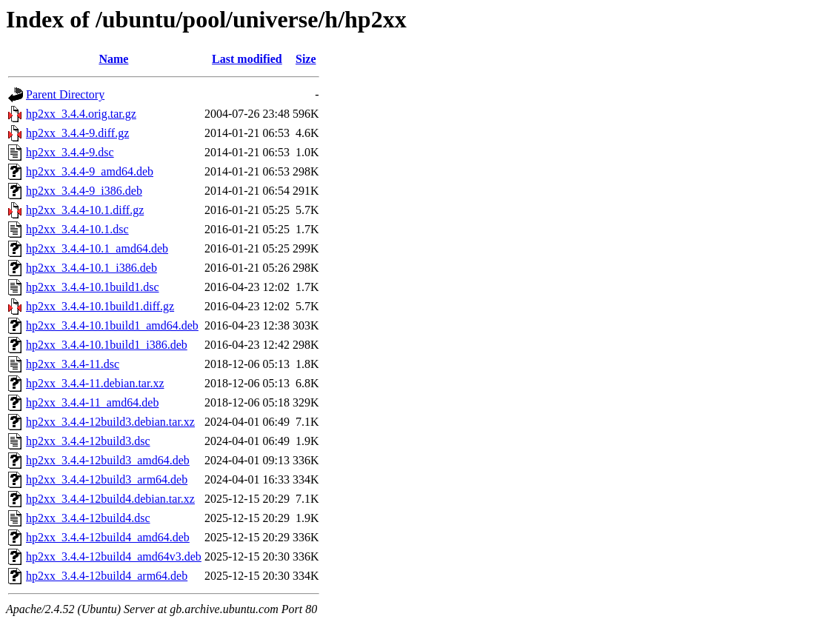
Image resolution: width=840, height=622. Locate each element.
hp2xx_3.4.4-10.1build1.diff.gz (100, 306)
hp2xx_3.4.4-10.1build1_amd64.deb (112, 325)
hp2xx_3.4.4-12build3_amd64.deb (108, 460)
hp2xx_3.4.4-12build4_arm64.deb (107, 576)
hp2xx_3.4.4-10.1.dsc (77, 229)
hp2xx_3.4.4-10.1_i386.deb (91, 268)
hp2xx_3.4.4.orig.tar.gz (81, 114)
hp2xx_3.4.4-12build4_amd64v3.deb (114, 556)
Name (113, 59)
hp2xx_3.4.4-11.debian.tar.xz (95, 383)
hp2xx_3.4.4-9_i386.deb (84, 191)
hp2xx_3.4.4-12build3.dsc (88, 441)
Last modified (247, 59)
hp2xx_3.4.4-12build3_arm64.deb (107, 479)
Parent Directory (65, 94)
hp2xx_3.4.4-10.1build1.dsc (93, 287)
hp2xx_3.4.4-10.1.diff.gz (85, 210)
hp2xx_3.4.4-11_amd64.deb (92, 402)
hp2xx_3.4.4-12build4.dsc (88, 518)
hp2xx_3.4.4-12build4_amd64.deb (108, 537)
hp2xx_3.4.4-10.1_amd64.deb (97, 248)
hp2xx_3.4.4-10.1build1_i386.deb (107, 345)
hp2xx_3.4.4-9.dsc (70, 152)
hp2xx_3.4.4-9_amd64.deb (90, 171)
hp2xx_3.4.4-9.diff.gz (77, 133)
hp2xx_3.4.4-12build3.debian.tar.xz (110, 422)
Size (306, 59)
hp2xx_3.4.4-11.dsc (73, 364)
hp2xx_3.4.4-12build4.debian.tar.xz (110, 499)
